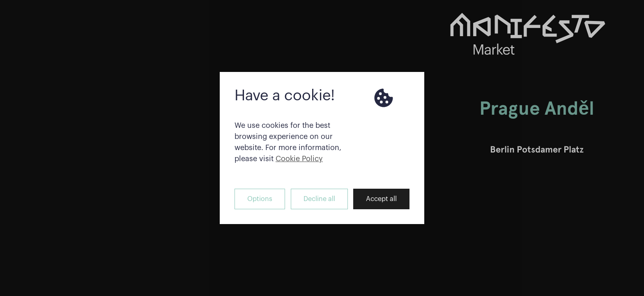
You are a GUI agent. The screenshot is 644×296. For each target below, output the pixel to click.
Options (260, 199)
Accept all (381, 199)
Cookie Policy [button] (299, 159)
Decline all (319, 199)
